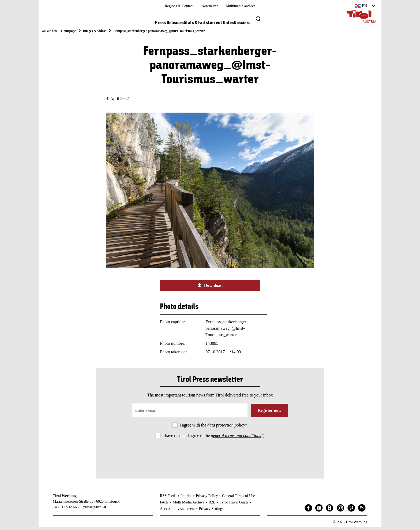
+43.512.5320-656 (67, 510)
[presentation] (210, 457)
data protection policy (226, 428)
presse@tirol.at (95, 510)
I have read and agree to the (213, 438)
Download (210, 288)
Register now (269, 413)
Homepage (68, 31)
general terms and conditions (236, 438)
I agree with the (213, 428)
